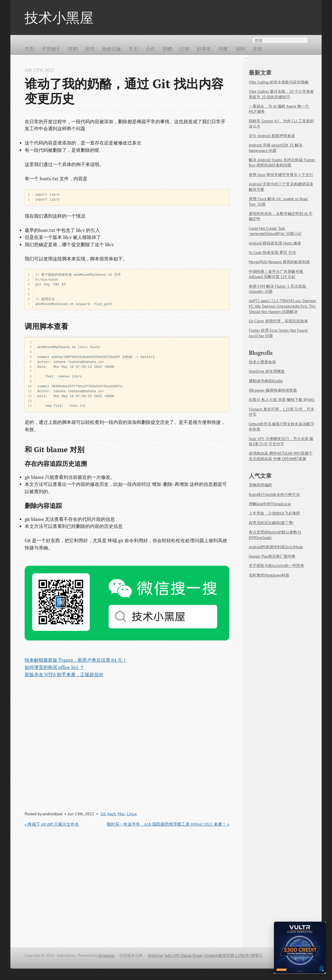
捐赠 (168, 49)
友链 (258, 49)
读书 (90, 49)
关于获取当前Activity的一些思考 (276, 566)
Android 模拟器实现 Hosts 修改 (275, 243)
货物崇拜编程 (260, 485)
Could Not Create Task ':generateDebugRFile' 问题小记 (275, 231)
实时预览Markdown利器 (269, 575)
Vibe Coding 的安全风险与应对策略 (279, 82)
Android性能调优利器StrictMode (276, 547)
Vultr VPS (172, 955)
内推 (223, 49)
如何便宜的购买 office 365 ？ (54, 667)
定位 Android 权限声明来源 (272, 136)
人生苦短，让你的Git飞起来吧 (274, 513)
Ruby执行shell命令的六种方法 (274, 495)
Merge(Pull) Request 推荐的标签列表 (279, 262)
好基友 (204, 49)
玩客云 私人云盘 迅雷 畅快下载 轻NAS (282, 400)
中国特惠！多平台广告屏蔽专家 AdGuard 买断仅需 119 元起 (276, 274)
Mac (121, 814)
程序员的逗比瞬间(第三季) (271, 523)
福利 (240, 49)
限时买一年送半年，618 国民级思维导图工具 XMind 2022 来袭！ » (168, 824)
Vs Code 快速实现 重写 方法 (272, 253)
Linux (132, 814)
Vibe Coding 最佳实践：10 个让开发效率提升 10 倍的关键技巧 (281, 94)
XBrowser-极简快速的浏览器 (273, 390)
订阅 (184, 49)
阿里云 (257, 955)
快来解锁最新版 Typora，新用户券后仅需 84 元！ (76, 660)
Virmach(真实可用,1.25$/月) (227, 955)
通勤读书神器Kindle (266, 381)
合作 (150, 49)
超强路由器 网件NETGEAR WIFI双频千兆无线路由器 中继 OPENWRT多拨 (281, 456)
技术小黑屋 (59, 17)
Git (103, 814)
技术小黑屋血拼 (262, 362)
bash (112, 814)
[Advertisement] (127, 739)
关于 (133, 49)
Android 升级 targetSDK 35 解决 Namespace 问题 (276, 148)
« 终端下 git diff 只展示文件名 (52, 824)
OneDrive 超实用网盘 (267, 371)
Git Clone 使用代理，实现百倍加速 (278, 321)
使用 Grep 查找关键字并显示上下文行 (281, 175)
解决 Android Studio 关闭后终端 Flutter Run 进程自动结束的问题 (282, 163)
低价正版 (112, 49)
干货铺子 (51, 49)
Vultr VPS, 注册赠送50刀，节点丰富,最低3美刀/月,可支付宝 (281, 441)
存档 (73, 49)
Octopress (106, 955)
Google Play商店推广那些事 (272, 556)
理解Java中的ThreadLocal (270, 504)
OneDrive (155, 955)
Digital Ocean (192, 955)
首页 (29, 49)
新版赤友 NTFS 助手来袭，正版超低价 (64, 674)
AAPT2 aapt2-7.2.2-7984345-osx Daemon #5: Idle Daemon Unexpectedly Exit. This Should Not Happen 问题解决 (283, 306)
